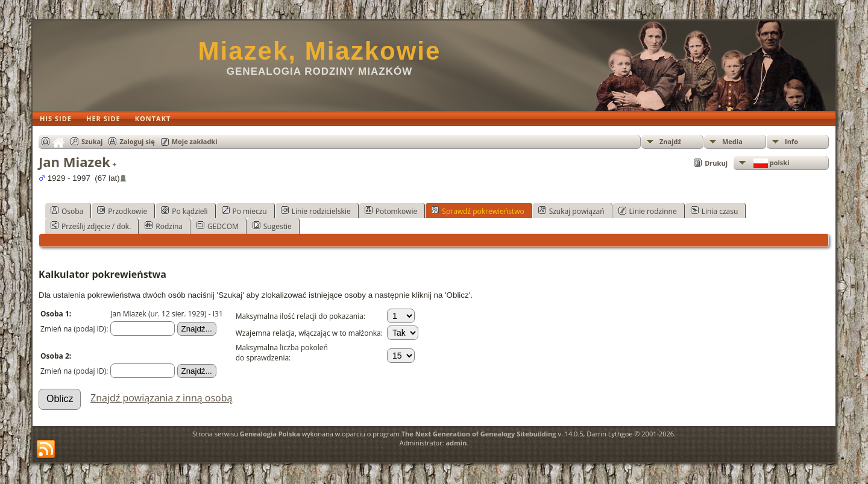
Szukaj (92, 141)
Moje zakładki (195, 141)
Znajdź (670, 141)
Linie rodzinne (648, 211)
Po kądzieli (184, 211)
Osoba (67, 211)
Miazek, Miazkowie (320, 51)
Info (791, 141)
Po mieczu (244, 211)
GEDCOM (218, 226)
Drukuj (716, 163)
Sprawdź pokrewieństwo (477, 211)
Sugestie (272, 226)
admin (456, 443)
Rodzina (164, 226)
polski (771, 163)
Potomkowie (391, 211)
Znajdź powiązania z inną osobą (161, 398)
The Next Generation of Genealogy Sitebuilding (479, 434)
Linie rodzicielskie (316, 211)
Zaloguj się (137, 141)
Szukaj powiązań (571, 211)
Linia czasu (715, 211)
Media (732, 141)
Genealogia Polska (270, 434)
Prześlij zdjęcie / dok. (91, 226)
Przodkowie (122, 211)
